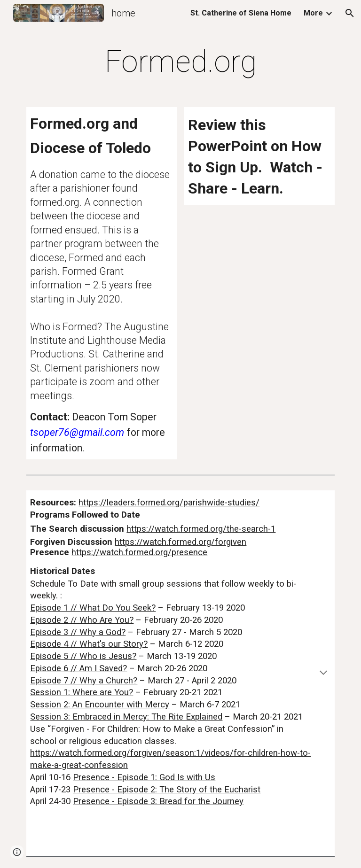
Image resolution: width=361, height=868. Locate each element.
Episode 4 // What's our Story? (89, 644)
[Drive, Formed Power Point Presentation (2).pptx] (259, 247)
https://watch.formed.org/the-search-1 (201, 529)
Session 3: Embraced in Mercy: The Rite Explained (126, 717)
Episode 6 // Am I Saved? (78, 668)
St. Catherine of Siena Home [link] (241, 13)
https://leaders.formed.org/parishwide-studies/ (169, 503)
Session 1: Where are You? (82, 692)
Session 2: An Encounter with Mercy (100, 705)
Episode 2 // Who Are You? (82, 620)
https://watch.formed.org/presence (139, 552)
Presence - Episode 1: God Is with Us (144, 777)
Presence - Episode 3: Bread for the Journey (158, 801)
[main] (180, 62)
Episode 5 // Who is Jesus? (83, 656)
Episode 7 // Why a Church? (84, 681)
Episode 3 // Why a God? (78, 632)
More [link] (313, 13)
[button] (350, 13)
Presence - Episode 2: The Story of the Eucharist (167, 790)
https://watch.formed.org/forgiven (180, 542)
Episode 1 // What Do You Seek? (93, 608)
